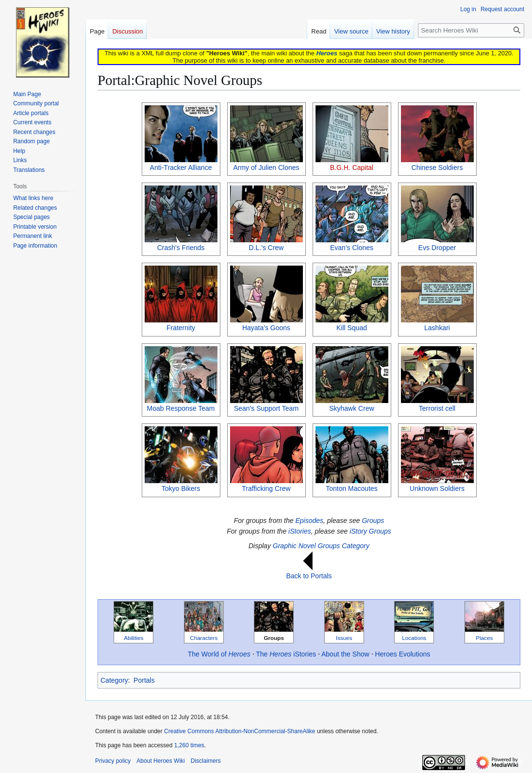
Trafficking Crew (266, 488)
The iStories (286, 654)
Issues (344, 638)
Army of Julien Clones (266, 168)
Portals (144, 680)
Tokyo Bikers (181, 488)
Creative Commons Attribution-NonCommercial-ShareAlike (240, 731)
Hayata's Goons (266, 328)
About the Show (345, 654)
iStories (300, 531)
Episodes (309, 521)
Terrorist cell (437, 408)
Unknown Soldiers (437, 488)
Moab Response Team (181, 408)
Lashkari (437, 328)
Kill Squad (352, 328)
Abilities (133, 638)
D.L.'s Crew (266, 248)
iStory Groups (370, 531)
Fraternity (181, 328)
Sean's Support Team (266, 408)
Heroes (326, 53)
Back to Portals (309, 576)
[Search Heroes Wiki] (471, 30)
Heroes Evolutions (403, 654)
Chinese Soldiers (437, 168)
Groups (373, 521)
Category (114, 680)
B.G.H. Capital (352, 168)
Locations (414, 638)
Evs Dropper (437, 248)
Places (484, 638)
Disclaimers (206, 761)
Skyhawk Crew (352, 408)
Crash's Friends (181, 248)
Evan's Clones (352, 248)
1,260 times (189, 745)
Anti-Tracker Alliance (181, 168)
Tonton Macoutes (352, 488)
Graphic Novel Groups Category (321, 546)
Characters (204, 638)
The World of (219, 654)
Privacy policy (113, 761)
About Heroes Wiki (160, 761)
